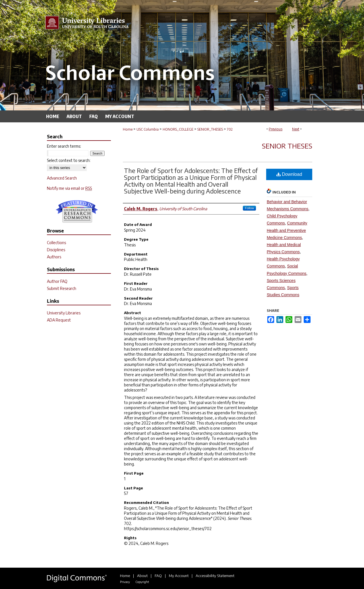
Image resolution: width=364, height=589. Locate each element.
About (142, 576)
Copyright (142, 582)
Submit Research (62, 288)
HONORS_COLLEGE (178, 129)
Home (128, 129)
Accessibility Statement (215, 576)
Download (289, 174)
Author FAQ (57, 281)
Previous (276, 129)
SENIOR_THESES (210, 129)
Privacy (125, 582)
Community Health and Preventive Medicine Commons (287, 230)
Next (296, 129)
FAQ (158, 576)
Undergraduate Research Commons (77, 211)
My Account (179, 576)
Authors (54, 257)
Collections (56, 243)
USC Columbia (148, 129)
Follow (249, 208)
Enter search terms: (64, 146)
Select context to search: (69, 160)
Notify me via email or (69, 188)
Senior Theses (287, 146)
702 (230, 129)
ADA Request (59, 320)
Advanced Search (62, 178)
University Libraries (64, 313)
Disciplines (56, 250)
